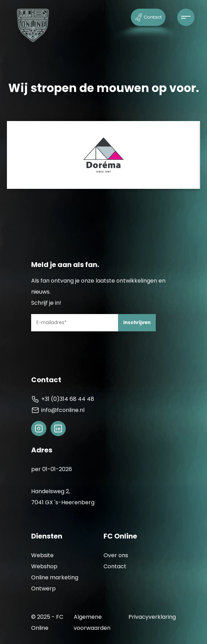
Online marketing (55, 577)
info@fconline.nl (58, 410)
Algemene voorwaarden (92, 622)
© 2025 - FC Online (47, 622)
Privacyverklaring (152, 617)
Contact (148, 17)
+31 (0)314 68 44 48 (63, 399)
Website (42, 555)
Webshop (44, 566)
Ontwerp (43, 588)
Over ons (116, 555)
